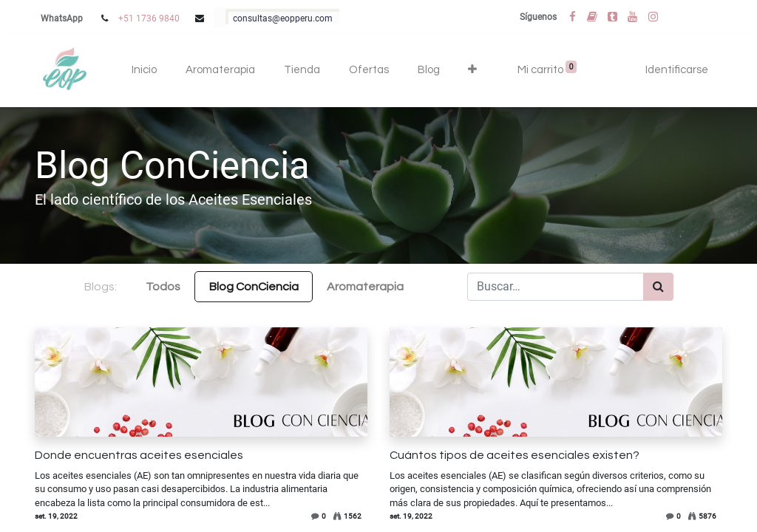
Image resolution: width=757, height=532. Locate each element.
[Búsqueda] (658, 287)
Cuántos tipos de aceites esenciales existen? (515, 455)
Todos (163, 287)
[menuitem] (145, 71)
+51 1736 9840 (149, 18)
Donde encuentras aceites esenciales (139, 455)
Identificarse (677, 70)
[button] (473, 71)
